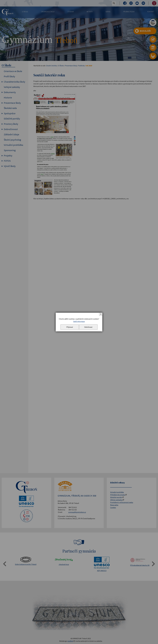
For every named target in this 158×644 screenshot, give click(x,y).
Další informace (79, 321)
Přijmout (70, 327)
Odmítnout (88, 327)
